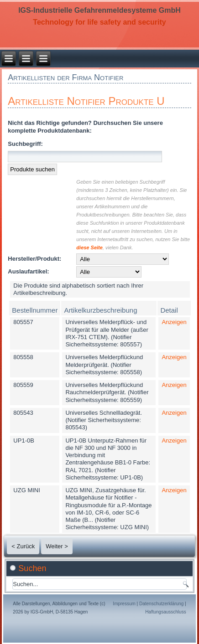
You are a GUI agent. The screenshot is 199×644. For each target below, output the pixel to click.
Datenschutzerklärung (161, 604)
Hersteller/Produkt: (34, 259)
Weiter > (57, 546)
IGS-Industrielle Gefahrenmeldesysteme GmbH (99, 10)
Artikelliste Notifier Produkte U (86, 101)
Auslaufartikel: (28, 271)
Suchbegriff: (25, 144)
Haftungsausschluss (166, 612)
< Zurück (23, 546)
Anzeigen (174, 322)
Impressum (124, 604)
